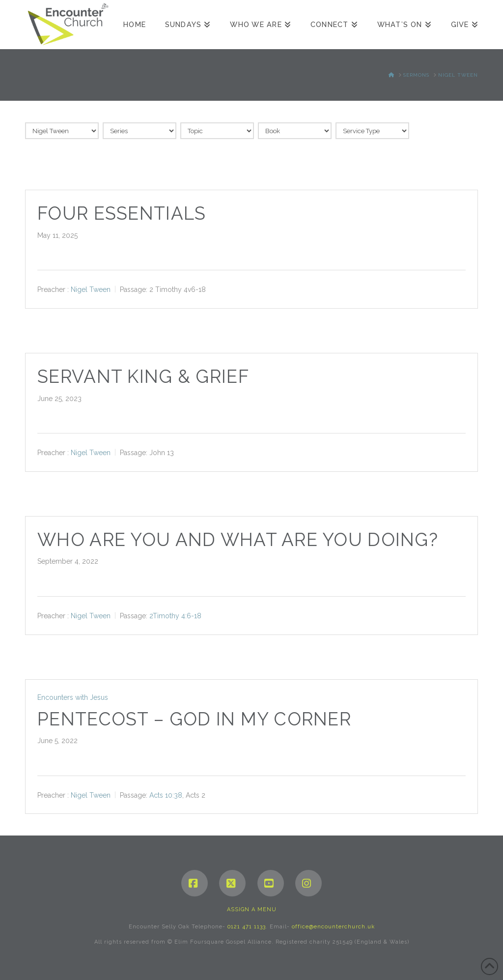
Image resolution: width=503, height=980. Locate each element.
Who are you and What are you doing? (238, 540)
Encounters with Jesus (73, 697)
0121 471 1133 (247, 927)
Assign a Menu (252, 909)
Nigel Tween (91, 289)
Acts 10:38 (166, 795)
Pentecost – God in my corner (194, 719)
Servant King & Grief (143, 377)
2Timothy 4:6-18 (175, 616)
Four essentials (122, 214)
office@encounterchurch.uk (333, 927)
